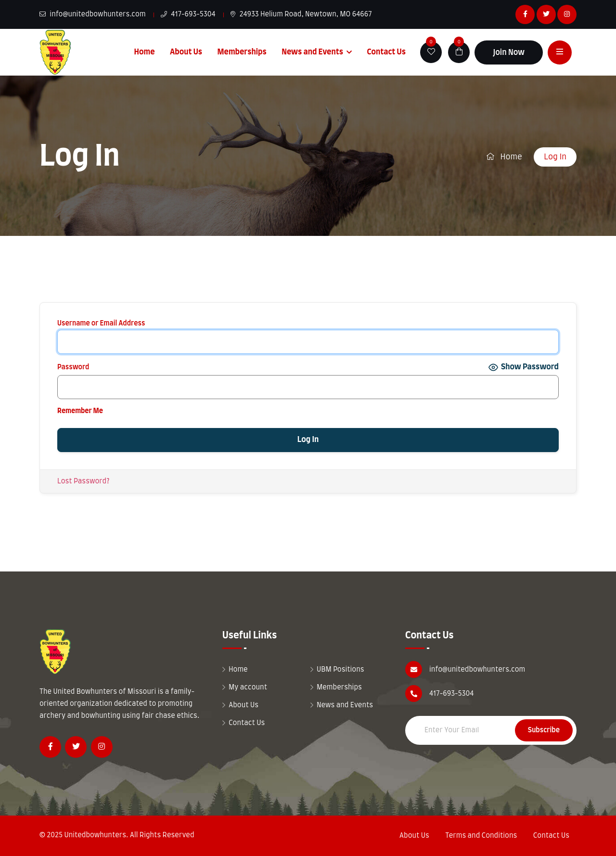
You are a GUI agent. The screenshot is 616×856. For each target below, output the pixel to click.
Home (145, 52)
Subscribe (544, 730)
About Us (186, 52)
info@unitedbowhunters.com (93, 14)
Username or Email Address (101, 324)
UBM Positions (340, 670)
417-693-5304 (188, 14)
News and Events (312, 52)
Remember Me (80, 411)
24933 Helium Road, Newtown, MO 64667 (301, 14)
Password (73, 367)
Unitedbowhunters (95, 835)
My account (248, 687)
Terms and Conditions (481, 836)
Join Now (509, 52)
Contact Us (386, 52)
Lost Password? (83, 481)
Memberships (242, 52)
